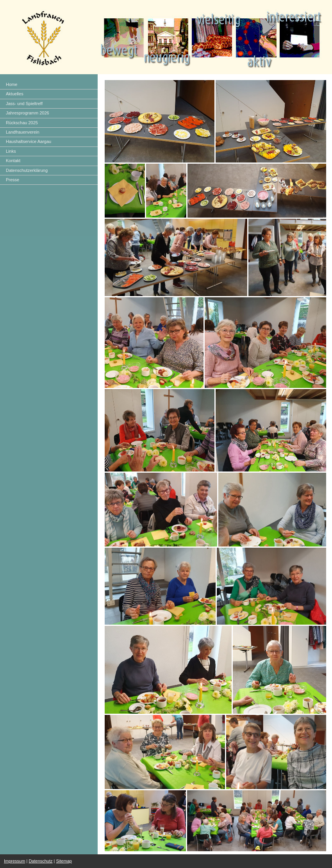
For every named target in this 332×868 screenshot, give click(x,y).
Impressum (14, 861)
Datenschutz (40, 861)
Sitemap (64, 861)
